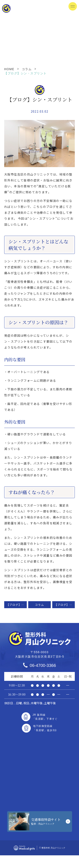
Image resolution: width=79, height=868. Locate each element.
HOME (9, 69)
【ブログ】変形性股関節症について (65, 605)
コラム (27, 69)
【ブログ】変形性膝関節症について (17, 605)
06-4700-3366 (43, 665)
